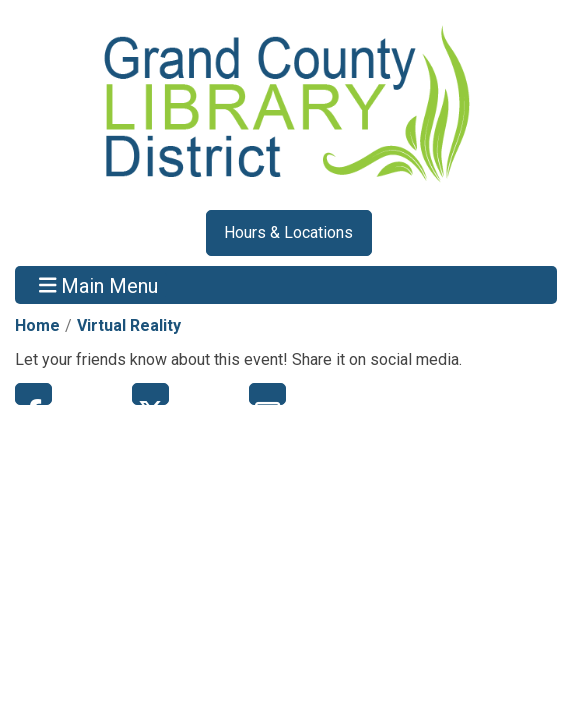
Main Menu (99, 285)
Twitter (150, 394)
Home (37, 325)
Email (267, 394)
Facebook (33, 394)
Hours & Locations (288, 232)
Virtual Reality (129, 325)
